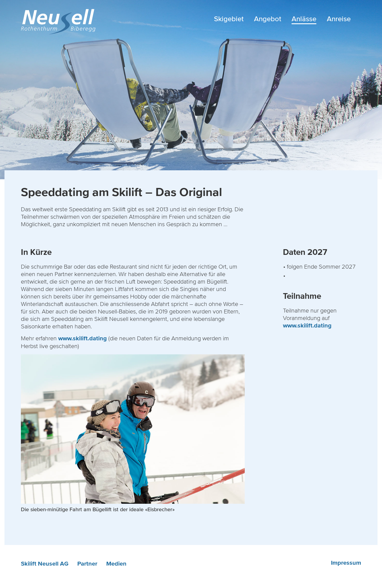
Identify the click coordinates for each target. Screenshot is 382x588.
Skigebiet (229, 19)
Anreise (339, 19)
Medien (116, 564)
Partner (87, 564)
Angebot (268, 19)
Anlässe (304, 19)
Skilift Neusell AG (45, 564)
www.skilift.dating (83, 339)
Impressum (346, 563)
